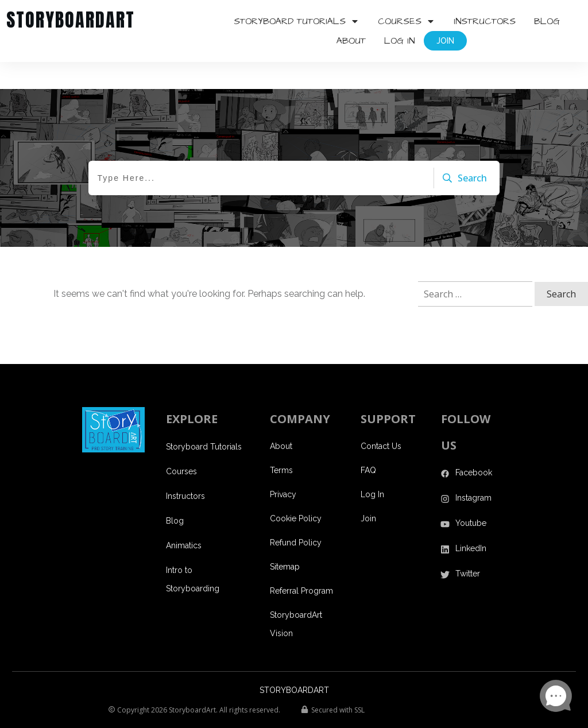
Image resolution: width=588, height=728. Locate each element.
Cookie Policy (296, 491)
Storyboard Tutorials (204, 420)
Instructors (185, 469)
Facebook (474, 446)
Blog (175, 494)
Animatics (184, 518)
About (281, 419)
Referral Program (301, 564)
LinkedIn (471, 521)
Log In (372, 467)
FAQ (368, 443)
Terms (281, 443)
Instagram (473, 471)
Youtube (471, 496)
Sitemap (285, 540)
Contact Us (381, 419)
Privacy (283, 467)
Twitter (468, 547)
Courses (181, 444)
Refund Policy (296, 516)
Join (368, 491)
